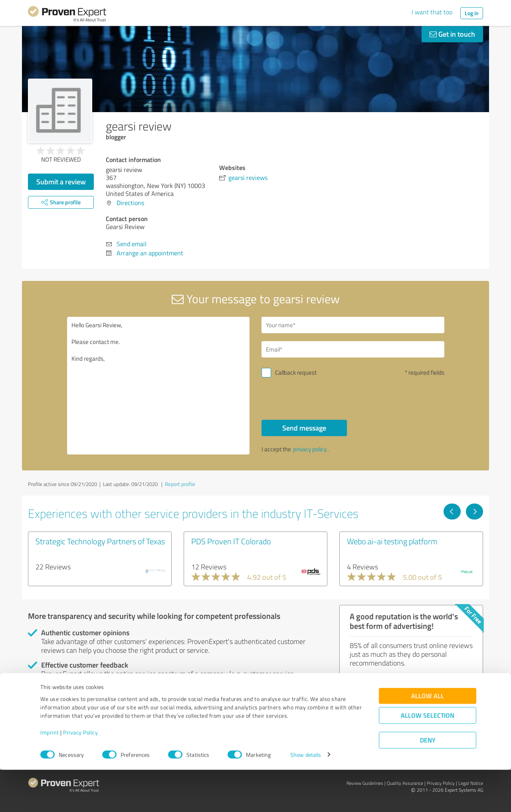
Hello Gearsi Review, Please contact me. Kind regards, (158, 386)
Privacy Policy (80, 775)
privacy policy (310, 449)
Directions (130, 203)
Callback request (296, 372)
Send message (304, 428)
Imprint (50, 775)
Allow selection (428, 758)
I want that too (432, 12)
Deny (428, 782)
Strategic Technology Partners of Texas (100, 541)
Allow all (428, 738)
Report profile (180, 484)
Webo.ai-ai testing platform (392, 541)
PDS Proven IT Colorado (231, 541)
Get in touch (452, 34)
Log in (472, 13)
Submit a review (61, 182)
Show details (306, 797)
